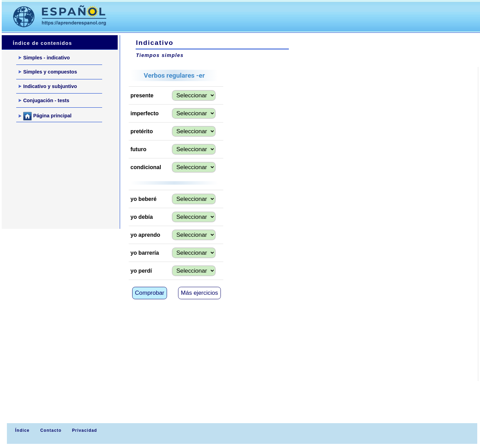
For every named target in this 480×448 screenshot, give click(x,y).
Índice (21, 430)
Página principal (45, 116)
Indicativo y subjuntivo (48, 86)
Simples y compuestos (48, 72)
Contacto (51, 430)
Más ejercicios (199, 293)
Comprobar (150, 293)
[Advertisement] (245, 16)
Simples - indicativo (44, 58)
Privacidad (85, 430)
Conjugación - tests (44, 100)
